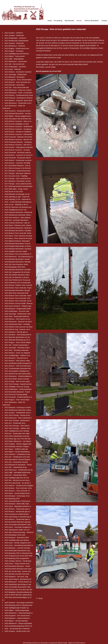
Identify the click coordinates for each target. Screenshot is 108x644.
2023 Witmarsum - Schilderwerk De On (19, 470)
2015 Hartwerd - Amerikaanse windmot (18, 98)
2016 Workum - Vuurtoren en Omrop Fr (19, 155)
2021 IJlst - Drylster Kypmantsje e (17, 345)
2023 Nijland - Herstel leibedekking (17, 452)
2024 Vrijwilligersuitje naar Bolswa (17, 540)
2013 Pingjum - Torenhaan (14, 51)
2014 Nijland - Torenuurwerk (15, 56)
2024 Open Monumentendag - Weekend (19, 532)
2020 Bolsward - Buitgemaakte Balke (18, 309)
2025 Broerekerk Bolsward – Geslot (17, 566)
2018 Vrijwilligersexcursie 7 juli (15, 210)
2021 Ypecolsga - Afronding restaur (17, 348)
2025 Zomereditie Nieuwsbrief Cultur (18, 587)
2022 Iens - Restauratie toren (15, 423)
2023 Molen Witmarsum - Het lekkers (18, 441)
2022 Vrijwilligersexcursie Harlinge (17, 431)
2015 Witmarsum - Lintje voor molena (18, 90)
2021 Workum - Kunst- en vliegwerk (17, 353)
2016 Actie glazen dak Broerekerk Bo (18, 119)
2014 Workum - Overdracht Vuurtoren (18, 72)
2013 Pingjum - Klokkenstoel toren (17, 48)
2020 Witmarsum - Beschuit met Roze (18, 322)
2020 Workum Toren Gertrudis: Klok (17, 298)
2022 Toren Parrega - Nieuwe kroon (17, 415)
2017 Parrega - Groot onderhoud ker (18, 178)
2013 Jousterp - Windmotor (14, 43)
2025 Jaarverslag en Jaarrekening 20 (18, 579)
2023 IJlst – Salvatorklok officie (16, 475)
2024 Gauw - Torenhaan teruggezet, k (18, 527)
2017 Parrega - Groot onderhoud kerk (18, 184)
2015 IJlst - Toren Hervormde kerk (17, 87)
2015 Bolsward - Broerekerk (15, 85)
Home (50, 21)
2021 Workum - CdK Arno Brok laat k (18, 366)
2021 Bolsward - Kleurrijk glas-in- (16, 332)
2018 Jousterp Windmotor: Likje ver (17, 223)
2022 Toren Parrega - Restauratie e (17, 420)
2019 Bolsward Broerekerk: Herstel (17, 259)
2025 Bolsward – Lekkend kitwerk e (17, 618)
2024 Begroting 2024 (12, 498)
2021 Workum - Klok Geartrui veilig (17, 361)
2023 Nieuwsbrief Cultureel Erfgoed (17, 459)
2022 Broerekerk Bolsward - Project (17, 392)
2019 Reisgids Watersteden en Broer (18, 246)
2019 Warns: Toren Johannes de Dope (18, 236)
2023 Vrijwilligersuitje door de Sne (17, 478)
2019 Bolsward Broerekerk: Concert (17, 244)
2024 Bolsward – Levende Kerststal (17, 548)
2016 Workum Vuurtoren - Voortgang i (18, 129)
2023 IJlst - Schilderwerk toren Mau (17, 457)
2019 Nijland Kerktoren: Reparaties (17, 241)
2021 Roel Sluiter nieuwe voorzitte (17, 379)
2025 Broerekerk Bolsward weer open (18, 569)
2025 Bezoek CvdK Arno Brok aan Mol (18, 590)
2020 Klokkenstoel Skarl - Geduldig (17, 324)
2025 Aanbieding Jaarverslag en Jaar (18, 584)
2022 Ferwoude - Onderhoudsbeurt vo (18, 397)
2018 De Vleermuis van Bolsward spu (18, 207)
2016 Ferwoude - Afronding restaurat (18, 152)
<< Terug (39, 598)
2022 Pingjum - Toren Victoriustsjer (17, 400)
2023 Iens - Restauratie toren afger (17, 433)
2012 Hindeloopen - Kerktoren (15, 38)
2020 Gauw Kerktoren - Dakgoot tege (18, 306)
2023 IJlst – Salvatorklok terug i (16, 467)
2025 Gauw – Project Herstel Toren (17, 564)
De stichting (58, 21)
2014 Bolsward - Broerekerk (15, 77)
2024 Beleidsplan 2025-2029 (15, 535)
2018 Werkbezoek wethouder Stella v (18, 215)
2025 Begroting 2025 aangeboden (17, 558)
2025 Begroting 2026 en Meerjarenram (18, 605)
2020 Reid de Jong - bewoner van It (17, 329)
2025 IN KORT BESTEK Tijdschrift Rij (18, 595)
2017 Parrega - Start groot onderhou (18, 173)
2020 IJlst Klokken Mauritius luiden (17, 275)
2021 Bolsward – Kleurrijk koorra (16, 358)
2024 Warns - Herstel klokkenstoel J (17, 493)
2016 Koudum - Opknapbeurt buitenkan (19, 147)
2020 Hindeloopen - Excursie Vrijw (17, 311)
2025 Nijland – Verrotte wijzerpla (16, 621)
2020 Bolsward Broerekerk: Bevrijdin (18, 270)
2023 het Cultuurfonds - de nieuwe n (18, 483)
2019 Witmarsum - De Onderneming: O (19, 257)
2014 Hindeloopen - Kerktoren (15, 67)
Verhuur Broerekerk (92, 21)
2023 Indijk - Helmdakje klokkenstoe (17, 472)
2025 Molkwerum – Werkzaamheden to (19, 613)
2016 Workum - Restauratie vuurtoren (18, 160)
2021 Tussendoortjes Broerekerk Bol (18, 368)
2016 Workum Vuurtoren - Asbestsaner (18, 134)
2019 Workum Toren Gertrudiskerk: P (18, 254)
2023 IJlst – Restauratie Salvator (16, 462)
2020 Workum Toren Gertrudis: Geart (18, 296)
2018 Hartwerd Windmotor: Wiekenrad (18, 212)
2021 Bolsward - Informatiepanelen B (18, 335)
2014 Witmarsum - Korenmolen (16, 61)
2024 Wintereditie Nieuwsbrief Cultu (17, 551)
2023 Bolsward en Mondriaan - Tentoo (18, 465)
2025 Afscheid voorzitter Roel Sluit (17, 574)
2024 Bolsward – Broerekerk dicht (17, 537)
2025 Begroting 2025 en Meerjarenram (18, 553)
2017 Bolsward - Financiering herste (17, 171)
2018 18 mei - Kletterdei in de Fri (16, 204)
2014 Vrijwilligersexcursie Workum (17, 54)
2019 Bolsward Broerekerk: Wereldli (17, 262)
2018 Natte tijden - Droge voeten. (16, 189)
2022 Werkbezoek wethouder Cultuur (18, 410)
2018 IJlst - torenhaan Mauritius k (16, 220)
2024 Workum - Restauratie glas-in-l (17, 511)
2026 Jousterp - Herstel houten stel (17, 631)
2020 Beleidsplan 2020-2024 (15, 267)
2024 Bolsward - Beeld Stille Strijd (17, 504)
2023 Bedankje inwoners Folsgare (17, 446)
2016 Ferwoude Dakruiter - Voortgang (18, 142)
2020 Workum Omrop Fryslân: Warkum (19, 303)
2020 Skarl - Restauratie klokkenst (17, 316)
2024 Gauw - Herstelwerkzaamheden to (19, 545)
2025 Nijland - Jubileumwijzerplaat (17, 610)
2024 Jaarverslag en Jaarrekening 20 (18, 517)
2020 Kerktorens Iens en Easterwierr (18, 283)
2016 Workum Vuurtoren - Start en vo (18, 121)
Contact (104, 21)
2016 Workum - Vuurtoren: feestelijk (17, 163)
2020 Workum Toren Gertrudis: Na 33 (18, 301)
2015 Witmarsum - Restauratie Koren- (18, 103)
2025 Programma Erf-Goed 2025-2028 (18, 556)
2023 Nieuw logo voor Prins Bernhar (18, 439)
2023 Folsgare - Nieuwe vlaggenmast (18, 444)
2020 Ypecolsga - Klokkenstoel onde (18, 314)
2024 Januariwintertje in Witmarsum (17, 501)
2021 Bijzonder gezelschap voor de (17, 337)
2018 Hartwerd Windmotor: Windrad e (18, 228)
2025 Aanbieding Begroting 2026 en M (18, 626)
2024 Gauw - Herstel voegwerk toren (18, 543)
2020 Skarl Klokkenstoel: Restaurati (17, 280)
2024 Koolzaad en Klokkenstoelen (17, 514)
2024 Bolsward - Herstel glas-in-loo (17, 496)
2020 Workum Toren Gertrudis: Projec (18, 288)
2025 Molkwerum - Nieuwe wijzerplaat (18, 623)
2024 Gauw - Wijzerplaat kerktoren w (18, 506)
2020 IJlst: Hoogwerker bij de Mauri (17, 272)
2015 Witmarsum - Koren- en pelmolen (18, 93)
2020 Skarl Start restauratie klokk (16, 293)
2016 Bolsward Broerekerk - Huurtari (18, 113)
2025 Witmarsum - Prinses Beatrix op (18, 582)
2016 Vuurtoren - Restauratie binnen (18, 111)
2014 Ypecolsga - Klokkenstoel (16, 74)
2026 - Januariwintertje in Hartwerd (17, 629)
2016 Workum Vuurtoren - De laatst (17, 150)
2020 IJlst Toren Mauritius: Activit (16, 264)
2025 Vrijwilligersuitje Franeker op (17, 608)
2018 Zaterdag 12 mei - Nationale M (17, 199)
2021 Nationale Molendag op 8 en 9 (17, 340)
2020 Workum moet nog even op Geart (18, 327)
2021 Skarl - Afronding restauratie (17, 350)
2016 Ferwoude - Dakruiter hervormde (18, 137)
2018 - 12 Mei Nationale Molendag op (18, 202)
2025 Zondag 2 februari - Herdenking (18, 561)
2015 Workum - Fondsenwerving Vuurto (19, 95)
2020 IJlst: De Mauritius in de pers (17, 277)
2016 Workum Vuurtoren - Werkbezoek (18, 126)
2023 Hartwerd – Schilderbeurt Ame (17, 454)
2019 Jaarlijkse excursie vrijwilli (16, 251)
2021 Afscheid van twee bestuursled (17, 374)
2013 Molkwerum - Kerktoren (15, 46)
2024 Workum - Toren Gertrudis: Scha (18, 488)
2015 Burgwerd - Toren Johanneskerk (18, 80)
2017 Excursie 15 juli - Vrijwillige (16, 176)
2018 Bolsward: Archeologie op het (17, 194)
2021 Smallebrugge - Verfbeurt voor (17, 355)
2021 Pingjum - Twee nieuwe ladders (18, 342)
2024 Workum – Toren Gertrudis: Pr (17, 491)
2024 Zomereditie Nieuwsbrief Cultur (18, 524)
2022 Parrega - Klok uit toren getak (17, 381)
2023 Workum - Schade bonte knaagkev (19, 485)
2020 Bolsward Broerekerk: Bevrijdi (17, 290)
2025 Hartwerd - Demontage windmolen (19, 603)
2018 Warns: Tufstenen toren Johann (18, 225)
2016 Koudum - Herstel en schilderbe (18, 132)
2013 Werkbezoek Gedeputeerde (16, 41)
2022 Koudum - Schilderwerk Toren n (18, 413)
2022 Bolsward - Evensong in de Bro (18, 407)
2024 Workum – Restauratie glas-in (17, 509)
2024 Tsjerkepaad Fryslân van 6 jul (17, 530)
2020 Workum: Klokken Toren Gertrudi (18, 285)
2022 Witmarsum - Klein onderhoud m (18, 418)
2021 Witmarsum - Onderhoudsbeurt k (18, 376)
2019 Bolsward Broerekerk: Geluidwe (18, 231)
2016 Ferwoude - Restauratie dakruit (18, 158)
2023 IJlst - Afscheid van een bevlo (17, 480)
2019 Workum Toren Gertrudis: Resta (18, 233)
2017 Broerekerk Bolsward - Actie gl (17, 165)
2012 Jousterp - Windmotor (14, 35)
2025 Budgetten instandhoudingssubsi (18, 592)
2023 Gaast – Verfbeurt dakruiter (16, 449)
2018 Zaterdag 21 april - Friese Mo (17, 197)
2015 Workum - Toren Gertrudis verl (17, 82)
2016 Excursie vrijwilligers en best (17, 124)
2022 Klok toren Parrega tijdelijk (16, 394)
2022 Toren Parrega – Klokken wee (17, 428)
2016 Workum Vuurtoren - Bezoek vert (18, 139)
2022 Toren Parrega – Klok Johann (17, 426)
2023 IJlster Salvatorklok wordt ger (17, 436)
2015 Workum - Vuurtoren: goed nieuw (18, 100)
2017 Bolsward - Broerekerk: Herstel (18, 181)
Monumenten (70, 21)
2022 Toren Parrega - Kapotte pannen (18, 384)
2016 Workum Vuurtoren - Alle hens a (18, 145)
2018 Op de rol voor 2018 (14, 191)
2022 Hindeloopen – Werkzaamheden (18, 389)
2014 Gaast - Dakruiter (13, 69)
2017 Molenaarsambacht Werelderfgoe (18, 186)
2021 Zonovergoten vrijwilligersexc (17, 371)
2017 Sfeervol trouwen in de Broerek (18, 168)
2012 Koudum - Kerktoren (14, 33)
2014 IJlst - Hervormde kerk (14, 64)
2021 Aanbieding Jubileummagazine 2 (18, 363)
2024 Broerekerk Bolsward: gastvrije (18, 522)
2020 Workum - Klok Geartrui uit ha (17, 319)
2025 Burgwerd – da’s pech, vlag (16, 577)
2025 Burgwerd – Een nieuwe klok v (17, 616)
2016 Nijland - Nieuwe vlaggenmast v (18, 116)
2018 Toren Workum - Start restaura (17, 218)
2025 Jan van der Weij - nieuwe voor (18, 571)
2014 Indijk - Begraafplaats (14, 59)
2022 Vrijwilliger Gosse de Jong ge (17, 387)
